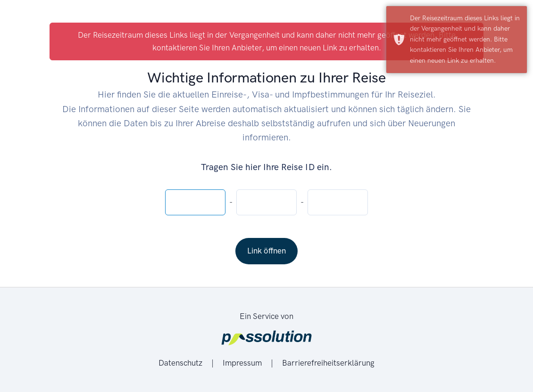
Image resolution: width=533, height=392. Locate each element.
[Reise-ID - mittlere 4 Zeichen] (266, 202)
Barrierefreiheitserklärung (328, 363)
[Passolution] (266, 339)
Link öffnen (266, 251)
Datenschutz (181, 363)
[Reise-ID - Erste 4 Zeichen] (195, 202)
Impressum (243, 363)
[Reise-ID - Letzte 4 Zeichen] (338, 202)
